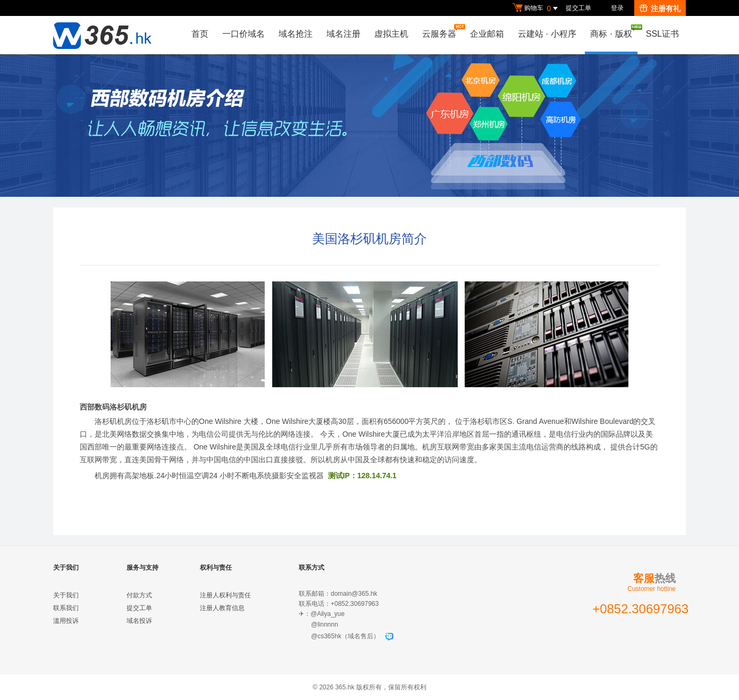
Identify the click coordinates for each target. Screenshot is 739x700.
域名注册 (343, 34)
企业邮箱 (487, 34)
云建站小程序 (547, 34)
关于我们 (66, 595)
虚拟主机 (391, 34)
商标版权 (614, 31)
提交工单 (578, 8)
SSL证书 (662, 34)
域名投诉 (139, 621)
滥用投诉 (66, 621)
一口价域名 (243, 34)
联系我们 (66, 608)
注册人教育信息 (222, 608)
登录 (617, 8)
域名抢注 (296, 34)
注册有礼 (660, 9)
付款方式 (139, 595)
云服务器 (442, 31)
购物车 (536, 9)
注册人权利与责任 (225, 595)
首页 (200, 34)
